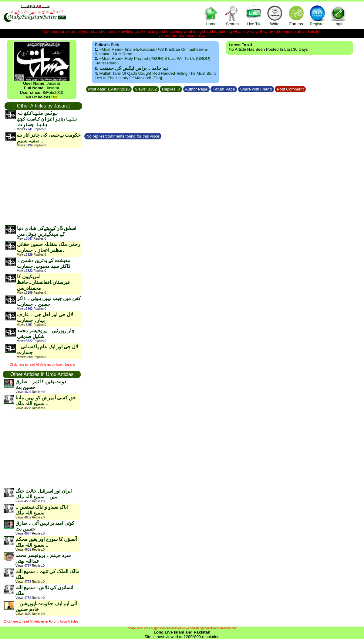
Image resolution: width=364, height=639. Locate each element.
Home (211, 15)
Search (232, 15)
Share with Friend (256, 89)
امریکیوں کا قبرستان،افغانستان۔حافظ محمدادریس (43, 282)
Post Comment (290, 89)
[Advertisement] (43, 186)
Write (275, 15)
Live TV (254, 15)
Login (339, 15)
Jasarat (53, 83)
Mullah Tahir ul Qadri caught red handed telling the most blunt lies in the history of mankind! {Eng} (155, 76)
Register (317, 15)
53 (55, 97)
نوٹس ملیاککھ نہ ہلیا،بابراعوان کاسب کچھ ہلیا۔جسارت (47, 119)
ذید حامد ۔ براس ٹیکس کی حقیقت (134, 68)
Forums (296, 15)
